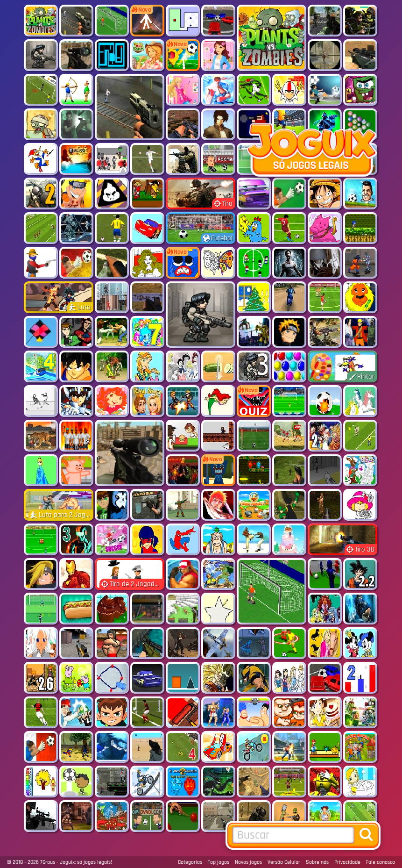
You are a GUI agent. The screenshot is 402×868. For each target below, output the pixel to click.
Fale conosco (381, 862)
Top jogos (219, 862)
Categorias (190, 862)
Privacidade (347, 862)
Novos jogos (248, 862)
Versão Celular (284, 862)
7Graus (48, 862)
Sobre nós (317, 862)
